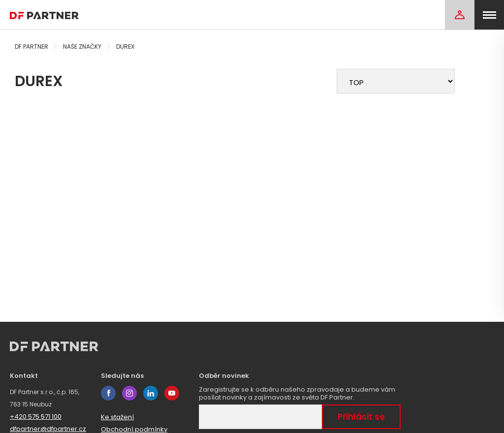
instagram (129, 393)
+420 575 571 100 (36, 417)
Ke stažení (117, 417)
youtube (172, 393)
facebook (108, 393)
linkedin (151, 393)
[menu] (489, 15)
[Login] (460, 15)
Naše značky (82, 46)
